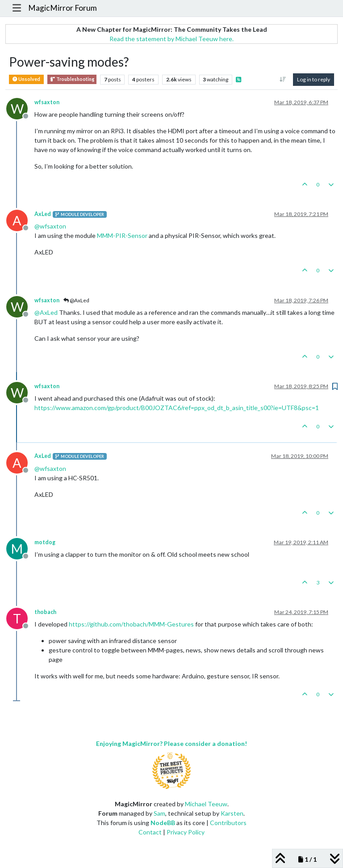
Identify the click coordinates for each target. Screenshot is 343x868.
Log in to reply (314, 79)
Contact (150, 832)
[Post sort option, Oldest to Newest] (283, 80)
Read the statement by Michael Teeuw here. (171, 39)
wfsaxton (47, 102)
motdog (45, 542)
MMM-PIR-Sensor (122, 235)
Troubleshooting (72, 79)
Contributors (228, 823)
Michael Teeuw (206, 804)
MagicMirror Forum (63, 8)
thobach (45, 612)
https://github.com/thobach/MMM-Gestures (131, 624)
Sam (159, 813)
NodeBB (163, 823)
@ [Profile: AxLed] (46, 312)
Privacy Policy (186, 832)
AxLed (43, 214)
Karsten (232, 813)
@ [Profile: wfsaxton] (50, 226)
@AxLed (76, 300)
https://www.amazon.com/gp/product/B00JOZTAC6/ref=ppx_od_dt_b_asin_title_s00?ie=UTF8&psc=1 (177, 408)
